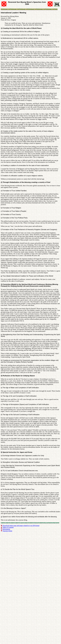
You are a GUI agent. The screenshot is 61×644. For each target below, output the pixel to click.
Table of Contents (8, 527)
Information (6, 529)
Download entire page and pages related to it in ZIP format (21, 526)
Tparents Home (7, 531)
